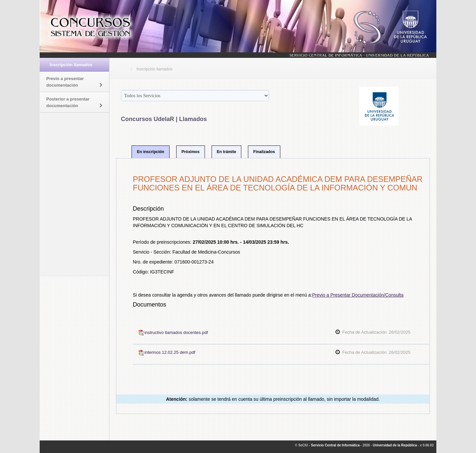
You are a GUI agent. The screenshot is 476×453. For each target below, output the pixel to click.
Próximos (191, 152)
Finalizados (264, 152)
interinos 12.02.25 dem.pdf (167, 352)
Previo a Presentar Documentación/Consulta (358, 295)
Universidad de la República (395, 445)
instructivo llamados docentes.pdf (173, 332)
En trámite (227, 152)
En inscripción (151, 152)
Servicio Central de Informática (335, 445)
